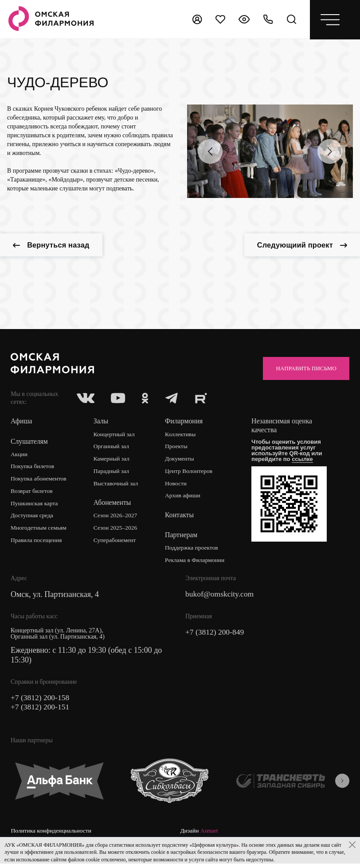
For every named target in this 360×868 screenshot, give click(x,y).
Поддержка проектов (193, 550)
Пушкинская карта (35, 505)
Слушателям (29, 443)
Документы (181, 460)
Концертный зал (115, 436)
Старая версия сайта (207, 834)
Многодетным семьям (40, 530)
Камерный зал (113, 460)
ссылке (304, 461)
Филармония (185, 423)
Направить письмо (303, 369)
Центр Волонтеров (190, 473)
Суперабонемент (116, 542)
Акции (19, 455)
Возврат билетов (32, 493)
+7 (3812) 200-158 (41, 700)
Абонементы (113, 505)
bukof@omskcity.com (221, 597)
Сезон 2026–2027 (117, 517)
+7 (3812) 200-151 (41, 710)
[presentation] (210, 151)
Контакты (180, 517)
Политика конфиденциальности (53, 834)
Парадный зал (112, 473)
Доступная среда (33, 517)
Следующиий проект (298, 246)
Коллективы (182, 436)
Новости (177, 485)
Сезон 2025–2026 (117, 530)
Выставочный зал (117, 485)
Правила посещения (37, 542)
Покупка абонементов (40, 480)
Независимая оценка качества (284, 427)
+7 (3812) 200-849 (215, 635)
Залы (102, 423)
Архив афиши (184, 498)
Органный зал (112, 448)
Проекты (178, 448)
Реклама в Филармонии (197, 562)
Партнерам (182, 537)
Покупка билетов (33, 468)
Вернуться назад (55, 246)
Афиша (22, 423)
